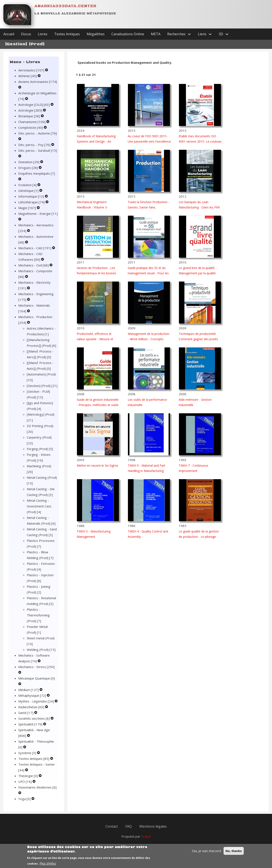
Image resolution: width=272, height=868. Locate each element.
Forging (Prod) (40, 449)
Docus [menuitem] (26, 34)
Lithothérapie (32, 202)
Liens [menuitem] (207, 34)
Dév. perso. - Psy (35, 145)
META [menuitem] (156, 34)
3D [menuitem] (225, 34)
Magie (28, 208)
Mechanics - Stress (36, 667)
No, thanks (234, 853)
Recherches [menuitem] (181, 34)
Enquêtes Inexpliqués (37, 173)
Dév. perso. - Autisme (38, 133)
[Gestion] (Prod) (42, 386)
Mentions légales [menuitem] (153, 826)
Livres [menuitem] (43, 34)
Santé (26, 713)
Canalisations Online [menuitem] (128, 34)
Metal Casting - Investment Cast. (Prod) (39, 506)
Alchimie (28, 76)
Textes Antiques (34, 759)
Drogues (28, 168)
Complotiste (31, 127)
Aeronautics (32, 70)
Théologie (28, 776)
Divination (29, 162)
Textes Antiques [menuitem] (67, 34)
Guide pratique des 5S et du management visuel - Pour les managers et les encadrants (148, 273)
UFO (25, 782)
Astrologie (31, 110)
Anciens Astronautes (38, 82)
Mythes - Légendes (36, 701)
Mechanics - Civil (34, 265)
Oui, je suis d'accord (206, 853)
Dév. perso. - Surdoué (38, 150)
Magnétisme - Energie (38, 214)
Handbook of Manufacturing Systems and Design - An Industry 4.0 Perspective (96, 141)
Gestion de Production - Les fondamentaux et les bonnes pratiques (96, 273)
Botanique (30, 116)
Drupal (146, 836)
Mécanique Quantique (37, 678)
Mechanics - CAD (35, 248)
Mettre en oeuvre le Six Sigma (97, 465)
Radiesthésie (32, 707)
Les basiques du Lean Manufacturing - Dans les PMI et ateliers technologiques (199, 207)
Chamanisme (32, 122)
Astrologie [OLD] (34, 105)
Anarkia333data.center (65, 6)
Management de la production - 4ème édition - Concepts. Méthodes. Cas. (149, 339)
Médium (29, 690)
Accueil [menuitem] (9, 34)
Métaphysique (33, 695)
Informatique (32, 196)
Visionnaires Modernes (37, 787)
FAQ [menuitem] (129, 826)
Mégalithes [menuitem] (96, 34)
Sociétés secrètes (34, 718)
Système (28, 753)
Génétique (29, 191)
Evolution (28, 185)
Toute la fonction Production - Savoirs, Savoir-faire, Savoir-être (149, 207)
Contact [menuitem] (112, 826)
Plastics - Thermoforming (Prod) (38, 615)
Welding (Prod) (41, 650)
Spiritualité (31, 724)
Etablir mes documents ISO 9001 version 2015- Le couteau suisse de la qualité (200, 141)
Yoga (25, 799)
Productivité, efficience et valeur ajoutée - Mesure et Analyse (95, 339)
